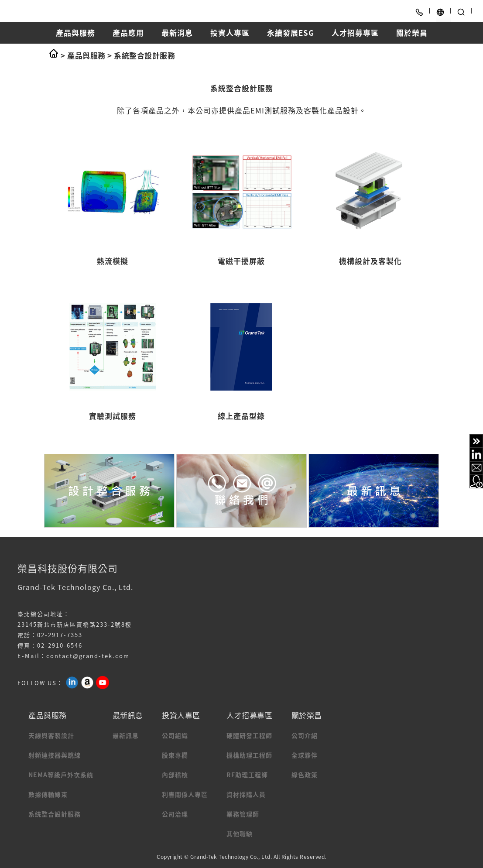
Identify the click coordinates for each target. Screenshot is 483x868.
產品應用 (128, 33)
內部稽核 (175, 775)
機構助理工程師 (249, 755)
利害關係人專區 (185, 794)
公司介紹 (305, 735)
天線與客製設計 (51, 735)
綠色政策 (305, 775)
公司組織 (175, 735)
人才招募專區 (355, 33)
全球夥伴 (305, 755)
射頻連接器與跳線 (55, 755)
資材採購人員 (246, 794)
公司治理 (175, 814)
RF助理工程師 (247, 775)
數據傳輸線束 (48, 794)
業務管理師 (243, 814)
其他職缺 (240, 834)
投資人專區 (230, 33)
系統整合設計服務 (144, 55)
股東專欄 (175, 755)
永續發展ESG (291, 33)
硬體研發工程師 (249, 735)
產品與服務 (75, 33)
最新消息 (177, 33)
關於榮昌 (412, 33)
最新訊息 (126, 735)
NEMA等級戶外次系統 (61, 775)
